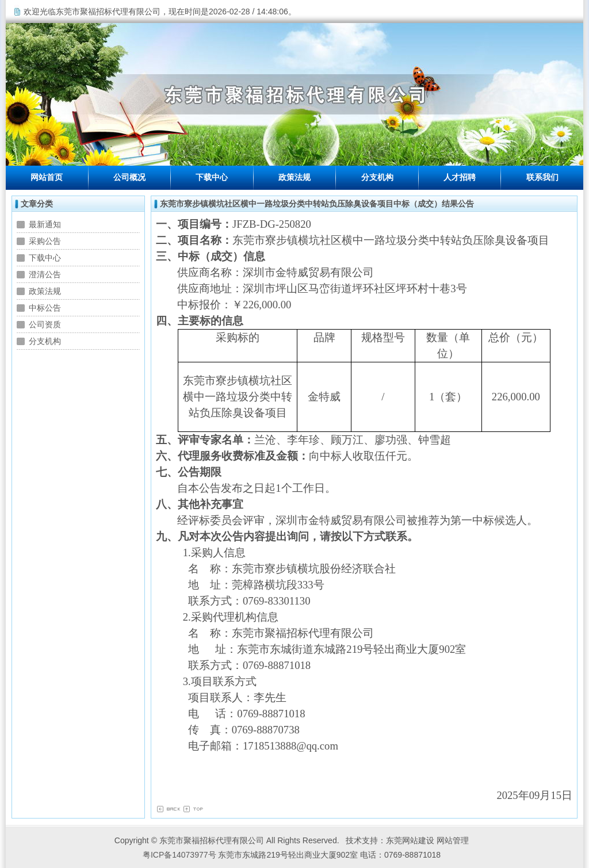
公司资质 (45, 324)
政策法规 (294, 177)
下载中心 (212, 177)
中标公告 (45, 308)
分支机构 (377, 177)
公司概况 (129, 177)
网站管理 (453, 840)
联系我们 (542, 177)
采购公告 (45, 241)
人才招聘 (460, 177)
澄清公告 (45, 274)
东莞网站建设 (410, 840)
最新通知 (45, 224)
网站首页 (47, 177)
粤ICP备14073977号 (179, 855)
